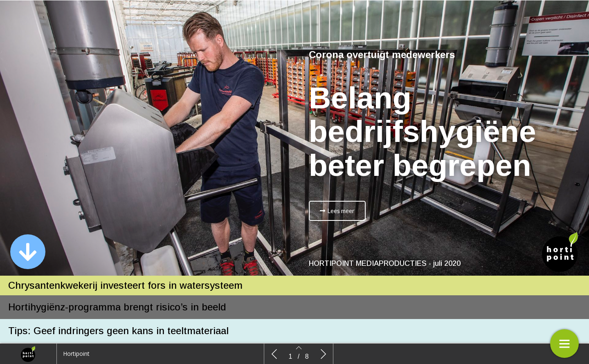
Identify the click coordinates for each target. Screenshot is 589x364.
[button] (28, 252)
